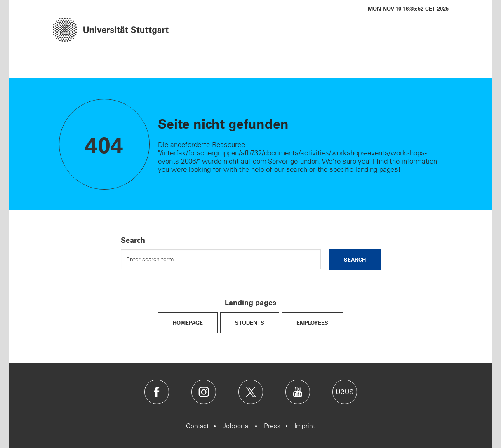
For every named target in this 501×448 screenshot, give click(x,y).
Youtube (298, 392)
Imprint (305, 426)
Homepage (188, 323)
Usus (345, 392)
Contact (197, 426)
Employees (312, 323)
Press (272, 426)
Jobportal (236, 426)
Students (250, 323)
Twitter (251, 392)
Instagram (204, 392)
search (355, 259)
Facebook (157, 392)
